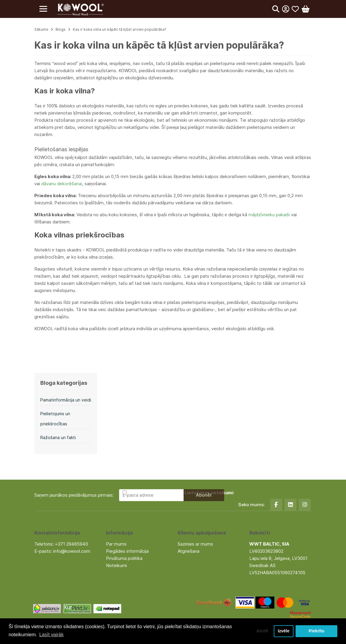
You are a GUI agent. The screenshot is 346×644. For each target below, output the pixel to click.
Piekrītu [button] (317, 631)
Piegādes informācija (127, 551)
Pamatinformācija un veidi (66, 400)
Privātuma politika (124, 558)
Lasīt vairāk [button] (52, 635)
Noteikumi (116, 565)
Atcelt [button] (262, 631)
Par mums (116, 544)
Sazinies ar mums (195, 544)
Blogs (61, 29)
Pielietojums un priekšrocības (55, 419)
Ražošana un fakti (58, 437)
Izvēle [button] (283, 631)
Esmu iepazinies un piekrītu (181, 493)
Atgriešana (189, 551)
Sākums (41, 29)
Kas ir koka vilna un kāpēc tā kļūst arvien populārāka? (120, 29)
